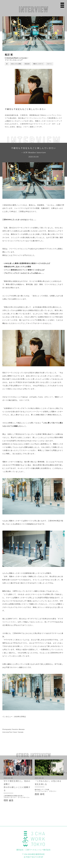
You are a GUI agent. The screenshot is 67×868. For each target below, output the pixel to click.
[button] (2, 772)
